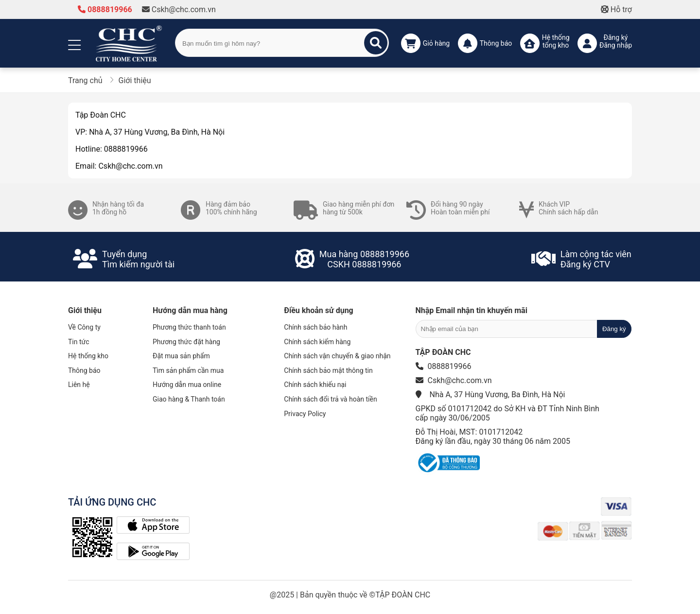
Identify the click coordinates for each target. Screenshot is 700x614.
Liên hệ (79, 385)
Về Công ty (84, 327)
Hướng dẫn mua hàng (190, 310)
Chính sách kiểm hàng (317, 342)
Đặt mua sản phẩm (181, 356)
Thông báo (84, 370)
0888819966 (105, 9)
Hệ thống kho (88, 356)
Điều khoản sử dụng (318, 310)
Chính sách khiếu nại (315, 385)
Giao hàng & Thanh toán (189, 399)
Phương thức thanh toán (189, 327)
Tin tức (79, 342)
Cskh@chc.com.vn (179, 9)
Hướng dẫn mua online (187, 385)
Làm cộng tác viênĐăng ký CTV (596, 259)
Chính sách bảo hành (315, 327)
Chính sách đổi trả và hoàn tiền (330, 399)
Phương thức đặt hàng (186, 342)
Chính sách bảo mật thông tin (328, 370)
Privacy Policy (305, 414)
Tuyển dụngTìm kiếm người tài (138, 259)
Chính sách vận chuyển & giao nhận (337, 356)
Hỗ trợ (616, 9)
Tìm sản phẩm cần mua (188, 370)
